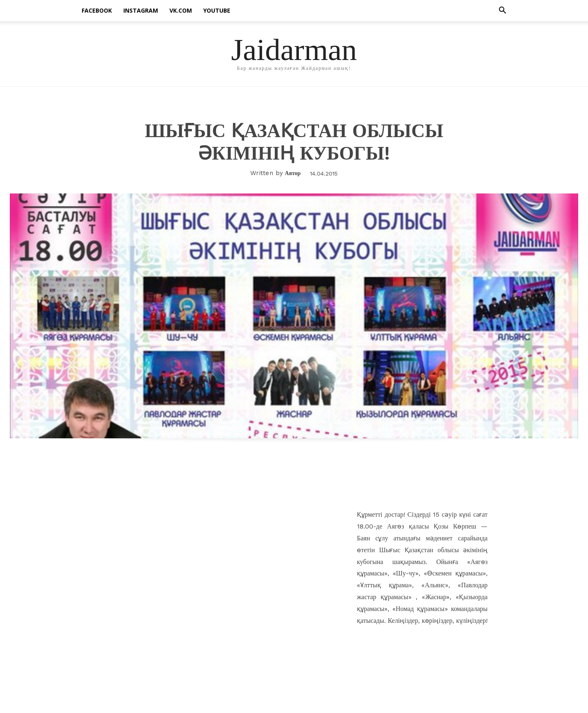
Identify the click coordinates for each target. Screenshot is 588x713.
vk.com (181, 10)
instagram (141, 10)
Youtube (217, 10)
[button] (502, 11)
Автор (293, 173)
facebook (97, 10)
